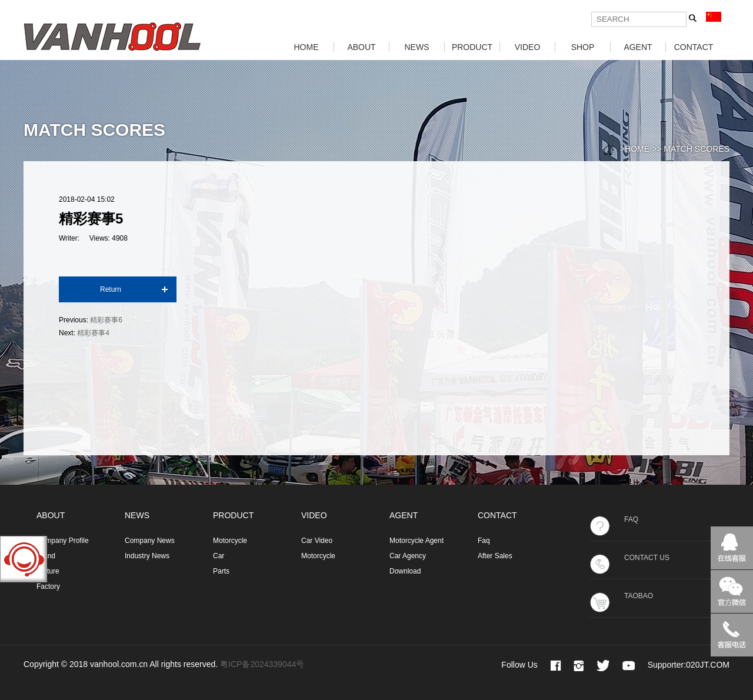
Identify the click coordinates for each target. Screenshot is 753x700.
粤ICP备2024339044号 (262, 664)
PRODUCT (472, 47)
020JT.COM (708, 665)
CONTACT (694, 47)
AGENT (638, 47)
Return (111, 289)
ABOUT (361, 47)
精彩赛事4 (93, 333)
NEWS (417, 47)
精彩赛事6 (106, 320)
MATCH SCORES (697, 149)
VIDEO (528, 47)
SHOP (583, 47)
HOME (306, 47)
